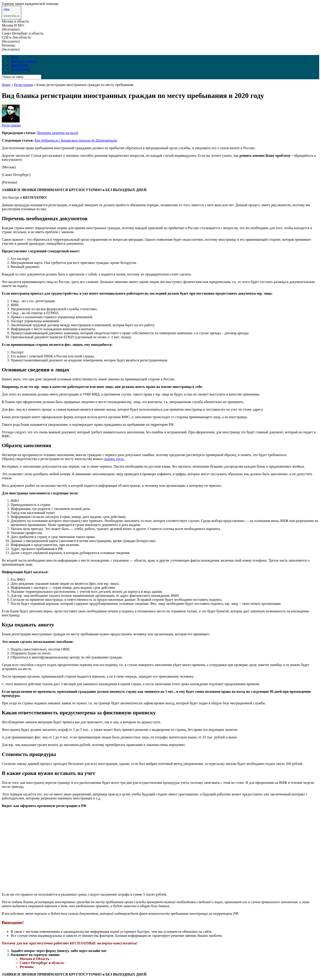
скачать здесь (114, 459)
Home (6, 85)
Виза (14, 57)
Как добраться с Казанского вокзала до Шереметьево (76, 140)
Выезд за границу (24, 61)
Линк (7, 9)
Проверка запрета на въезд (57, 133)
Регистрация (20, 69)
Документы (19, 65)
